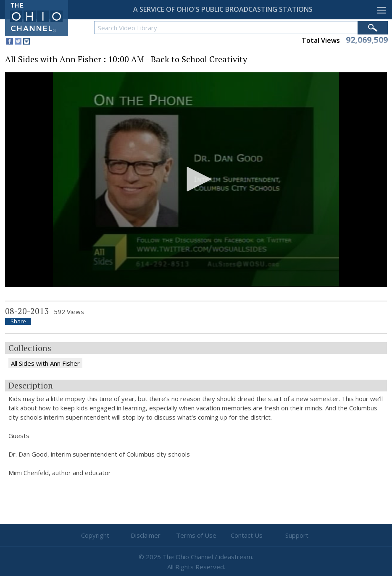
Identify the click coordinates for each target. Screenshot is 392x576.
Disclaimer (146, 535)
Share (18, 321)
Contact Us (247, 535)
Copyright (95, 535)
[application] (196, 180)
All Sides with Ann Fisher (45, 363)
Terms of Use (196, 535)
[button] (196, 179)
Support (297, 535)
